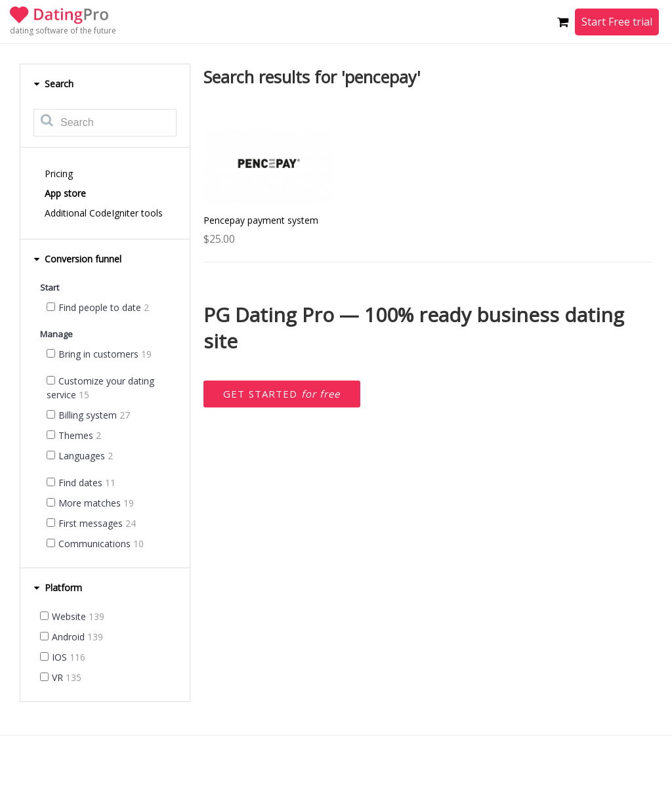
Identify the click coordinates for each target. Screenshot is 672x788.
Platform (58, 588)
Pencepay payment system (261, 220)
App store (65, 193)
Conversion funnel (77, 259)
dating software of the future (63, 31)
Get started (282, 394)
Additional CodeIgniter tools (104, 213)
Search (53, 84)
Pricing (59, 174)
